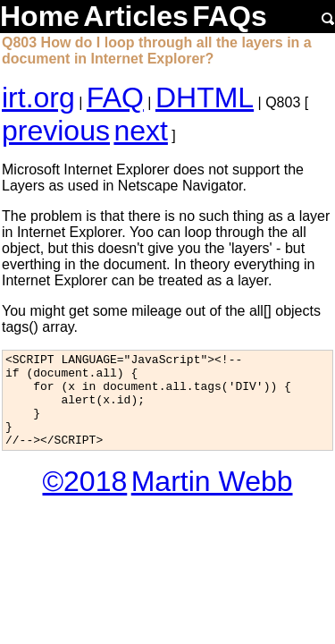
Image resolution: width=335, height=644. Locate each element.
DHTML (205, 97)
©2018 (84, 500)
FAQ (115, 97)
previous (56, 131)
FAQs (230, 16)
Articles (135, 16)
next (140, 131)
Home (40, 16)
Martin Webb (212, 500)
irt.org (38, 97)
